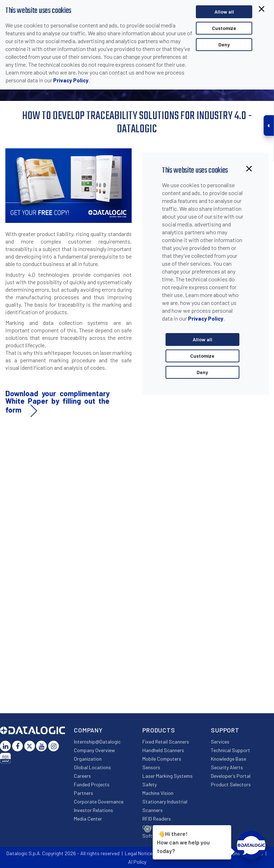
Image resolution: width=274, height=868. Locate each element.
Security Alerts (227, 767)
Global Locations (92, 767)
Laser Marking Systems (168, 776)
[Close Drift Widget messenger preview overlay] (148, 829)
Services (220, 742)
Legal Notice (139, 853)
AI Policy (137, 862)
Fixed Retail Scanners (166, 742)
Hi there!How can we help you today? (182, 841)
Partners (83, 793)
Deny (224, 44)
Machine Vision (158, 793)
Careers (82, 776)
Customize (224, 28)
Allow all (224, 12)
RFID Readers (157, 819)
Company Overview (94, 750)
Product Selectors (231, 784)
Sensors (151, 767)
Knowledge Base (229, 759)
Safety (149, 784)
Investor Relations (93, 810)
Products (159, 730)
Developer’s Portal (231, 776)
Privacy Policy (71, 80)
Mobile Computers (162, 759)
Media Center (88, 819)
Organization (88, 759)
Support (225, 730)
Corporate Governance (99, 801)
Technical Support (230, 750)
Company (88, 730)
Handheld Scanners (163, 750)
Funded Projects (92, 784)
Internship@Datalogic (97, 742)
